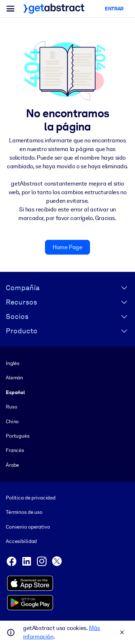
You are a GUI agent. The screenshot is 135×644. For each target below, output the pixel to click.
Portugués (18, 436)
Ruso (11, 407)
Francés (15, 451)
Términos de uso (24, 512)
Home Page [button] (67, 247)
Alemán (14, 378)
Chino (12, 421)
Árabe (12, 465)
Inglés (13, 363)
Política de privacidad (31, 498)
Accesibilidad (21, 541)
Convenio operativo (28, 526)
